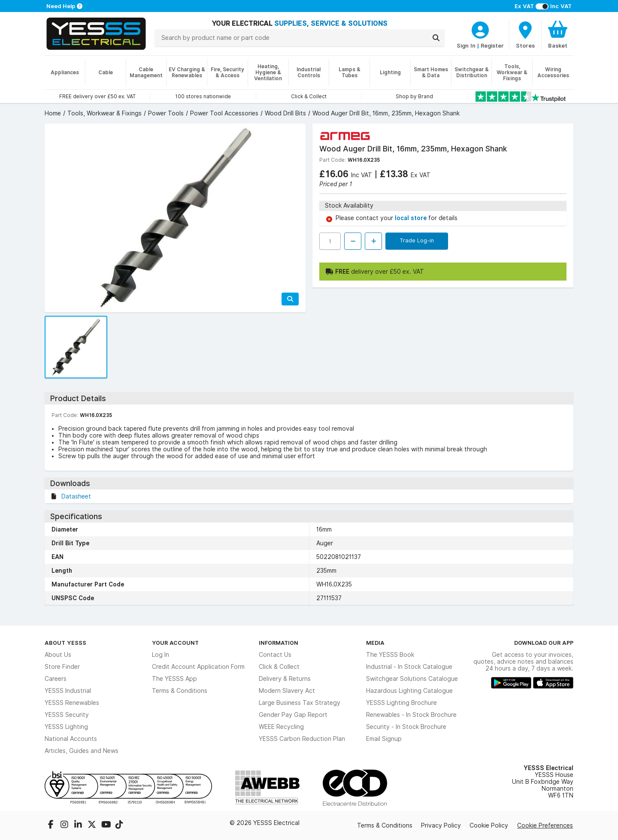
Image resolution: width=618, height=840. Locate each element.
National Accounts (71, 739)
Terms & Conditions (180, 691)
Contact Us (275, 655)
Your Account (175, 643)
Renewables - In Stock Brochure (411, 715)
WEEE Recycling (281, 727)
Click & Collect (279, 667)
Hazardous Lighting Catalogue (409, 691)
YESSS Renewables (72, 703)
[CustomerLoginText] (480, 29)
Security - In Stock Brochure (406, 727)
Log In (161, 655)
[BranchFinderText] (525, 34)
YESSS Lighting (66, 727)
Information (279, 643)
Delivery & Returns (285, 679)
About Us (58, 655)
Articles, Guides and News (82, 751)
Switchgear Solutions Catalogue (412, 679)
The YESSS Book (390, 655)
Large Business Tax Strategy (300, 703)
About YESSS (65, 643)
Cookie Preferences (545, 825)
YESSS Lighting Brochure (401, 703)
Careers (56, 679)
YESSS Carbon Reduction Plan (302, 739)
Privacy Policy (441, 825)
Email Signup (384, 739)
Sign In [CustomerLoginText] (466, 45)
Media (375, 643)
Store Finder (62, 667)
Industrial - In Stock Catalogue (409, 667)
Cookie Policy (489, 825)
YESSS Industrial (68, 691)
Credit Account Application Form (198, 667)
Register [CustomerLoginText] (492, 45)
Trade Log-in (417, 240)
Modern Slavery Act (287, 691)
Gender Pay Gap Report (293, 715)
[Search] (436, 38)
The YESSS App (174, 679)
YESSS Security (67, 715)
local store (412, 218)
